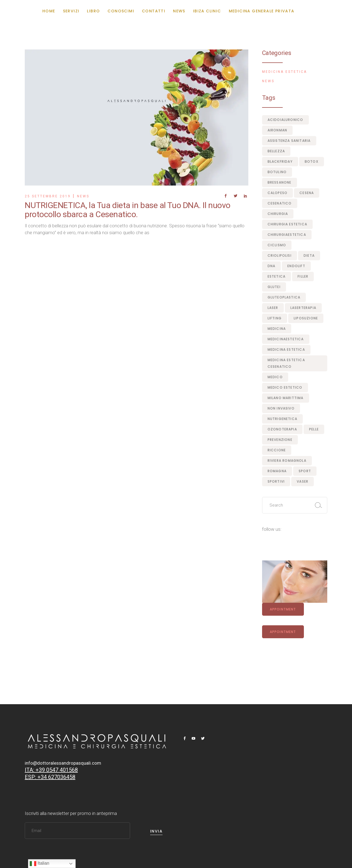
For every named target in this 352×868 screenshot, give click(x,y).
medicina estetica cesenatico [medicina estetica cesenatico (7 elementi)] (286, 363)
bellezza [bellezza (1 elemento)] (276, 151)
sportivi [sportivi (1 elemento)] (276, 481)
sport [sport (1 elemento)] (305, 471)
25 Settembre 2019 (48, 196)
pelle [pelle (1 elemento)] (314, 429)
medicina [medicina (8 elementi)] (277, 329)
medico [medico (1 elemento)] (275, 377)
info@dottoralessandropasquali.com (63, 763)
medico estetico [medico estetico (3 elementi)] (285, 387)
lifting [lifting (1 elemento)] (275, 318)
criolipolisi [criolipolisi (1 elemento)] (280, 255)
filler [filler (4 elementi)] (303, 276)
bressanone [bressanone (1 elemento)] (280, 182)
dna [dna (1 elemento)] (272, 266)
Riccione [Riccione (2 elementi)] (277, 450)
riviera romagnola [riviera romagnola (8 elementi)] (287, 461)
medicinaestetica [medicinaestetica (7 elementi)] (286, 339)
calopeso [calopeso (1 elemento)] (278, 193)
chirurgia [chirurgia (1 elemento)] (278, 214)
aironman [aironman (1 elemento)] (277, 130)
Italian (39, 864)
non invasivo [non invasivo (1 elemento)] (281, 408)
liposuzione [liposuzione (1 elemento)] (306, 318)
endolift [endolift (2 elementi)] (296, 266)
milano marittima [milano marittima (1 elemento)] (286, 398)
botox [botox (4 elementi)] (312, 161)
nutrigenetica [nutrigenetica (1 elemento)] (283, 419)
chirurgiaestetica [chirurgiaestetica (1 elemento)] (287, 235)
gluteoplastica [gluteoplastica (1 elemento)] (284, 297)
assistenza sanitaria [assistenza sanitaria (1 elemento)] (289, 141)
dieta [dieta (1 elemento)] (309, 255)
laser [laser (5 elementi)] (273, 308)
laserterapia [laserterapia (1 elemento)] (303, 308)
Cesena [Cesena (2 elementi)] (307, 193)
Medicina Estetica (284, 72)
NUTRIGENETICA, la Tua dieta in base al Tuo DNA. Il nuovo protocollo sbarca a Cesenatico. (128, 210)
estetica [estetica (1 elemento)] (277, 276)
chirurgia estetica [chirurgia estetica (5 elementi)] (288, 224)
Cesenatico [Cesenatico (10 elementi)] (280, 203)
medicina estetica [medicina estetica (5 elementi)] (286, 349)
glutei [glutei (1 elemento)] (274, 287)
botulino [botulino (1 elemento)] (277, 172)
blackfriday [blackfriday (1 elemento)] (280, 161)
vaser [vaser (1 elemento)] (302, 481)
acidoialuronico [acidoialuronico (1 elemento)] (285, 120)
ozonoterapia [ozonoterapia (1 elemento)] (282, 429)
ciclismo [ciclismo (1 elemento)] (277, 245)
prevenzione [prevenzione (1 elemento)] (280, 440)
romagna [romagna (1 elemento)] (277, 471)
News (83, 196)
